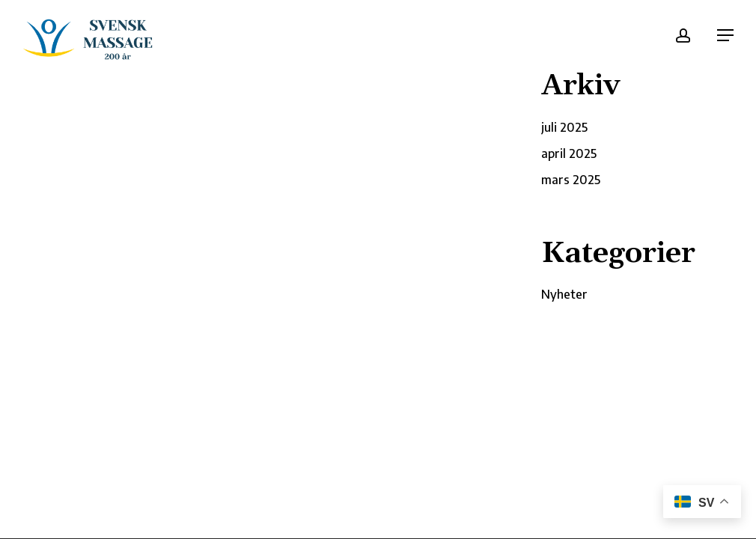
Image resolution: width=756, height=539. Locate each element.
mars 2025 (571, 180)
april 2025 (569, 153)
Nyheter (564, 294)
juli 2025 (564, 127)
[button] (725, 35)
